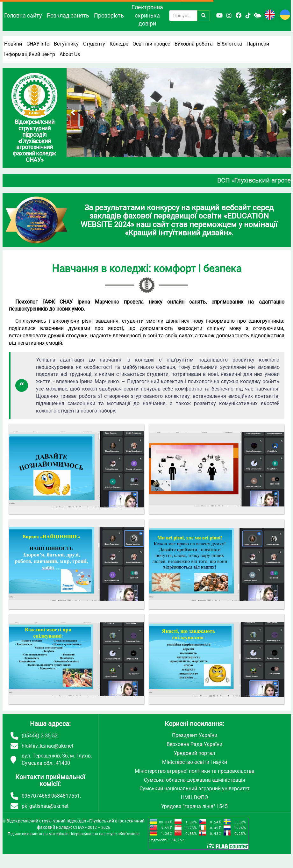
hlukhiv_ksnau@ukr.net (47, 746)
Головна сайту (23, 15)
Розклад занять (68, 15)
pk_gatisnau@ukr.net (45, 806)
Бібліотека (230, 44)
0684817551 (66, 796)
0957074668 (36, 796)
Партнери (258, 44)
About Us (70, 54)
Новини (13, 44)
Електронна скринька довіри (147, 15)
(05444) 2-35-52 (40, 736)
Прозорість (109, 15)
